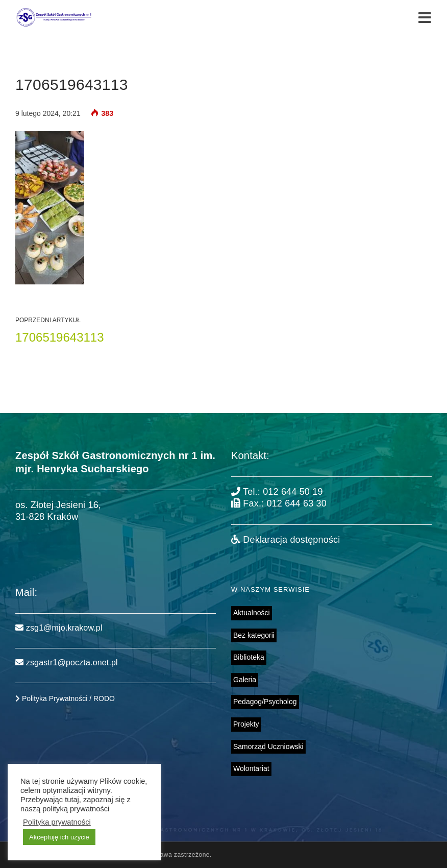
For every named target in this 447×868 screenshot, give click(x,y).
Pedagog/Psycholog (265, 702)
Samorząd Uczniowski (268, 746)
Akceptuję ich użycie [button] (59, 837)
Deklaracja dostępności (285, 540)
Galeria (245, 680)
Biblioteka (249, 657)
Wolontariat (251, 768)
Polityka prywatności (57, 822)
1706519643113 (60, 337)
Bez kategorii (254, 635)
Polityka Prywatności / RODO (65, 698)
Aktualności (252, 613)
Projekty (246, 724)
